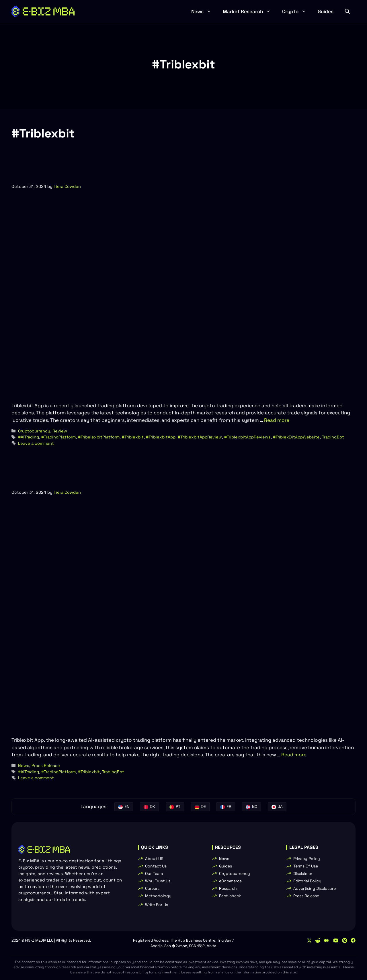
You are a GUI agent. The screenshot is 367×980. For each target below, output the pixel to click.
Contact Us (156, 866)
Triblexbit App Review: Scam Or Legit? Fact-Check (132, 175)
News (204, 11)
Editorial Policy (307, 881)
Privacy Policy (307, 859)
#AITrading (29, 437)
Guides (326, 11)
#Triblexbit (133, 437)
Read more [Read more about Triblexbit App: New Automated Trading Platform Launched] (294, 755)
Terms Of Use (306, 866)
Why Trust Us (158, 881)
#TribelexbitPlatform (99, 437)
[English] (124, 807)
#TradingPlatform (58, 437)
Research (228, 888)
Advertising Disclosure (315, 888)
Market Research (250, 11)
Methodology (158, 896)
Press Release (46, 765)
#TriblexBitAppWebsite (296, 437)
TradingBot (333, 437)
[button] (347, 11)
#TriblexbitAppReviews (247, 437)
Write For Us (157, 905)
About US (154, 859)
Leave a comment (36, 443)
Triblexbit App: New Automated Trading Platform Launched (153, 481)
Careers (152, 888)
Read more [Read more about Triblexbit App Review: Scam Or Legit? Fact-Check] (277, 420)
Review (60, 431)
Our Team (154, 873)
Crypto (297, 11)
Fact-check (230, 896)
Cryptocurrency (34, 431)
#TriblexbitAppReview (200, 437)
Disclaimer (303, 873)
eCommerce (230, 881)
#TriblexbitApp (161, 437)
